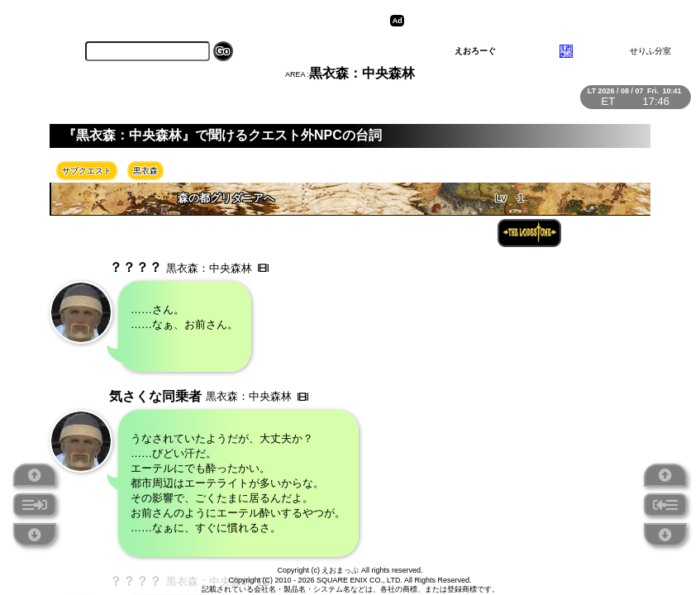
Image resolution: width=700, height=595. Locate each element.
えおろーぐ (475, 51)
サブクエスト (87, 171)
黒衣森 (145, 171)
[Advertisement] (536, 21)
